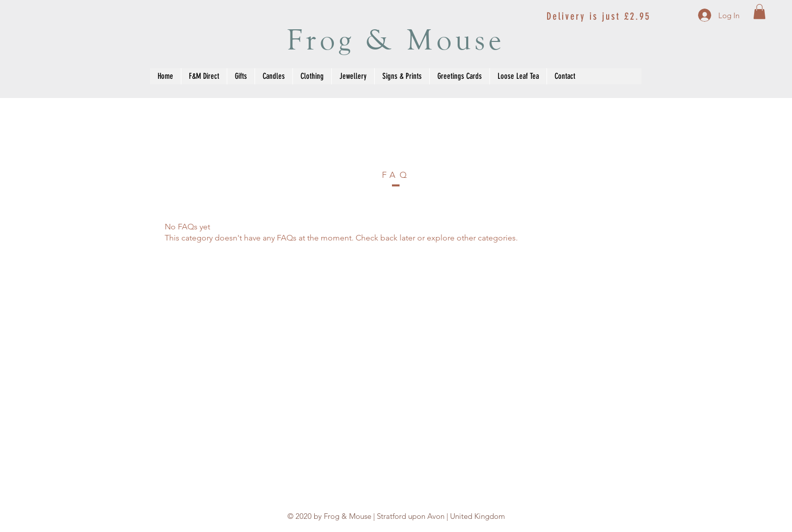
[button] (759, 12)
